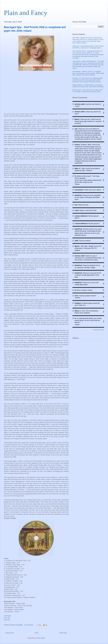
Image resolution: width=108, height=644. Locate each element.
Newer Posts (10, 633)
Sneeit (102, 330)
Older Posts (63, 633)
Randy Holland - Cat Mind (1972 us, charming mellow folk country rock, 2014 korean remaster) (88, 86)
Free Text (7, 618)
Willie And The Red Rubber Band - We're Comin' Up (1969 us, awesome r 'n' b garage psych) (88, 47)
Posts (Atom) (41, 638)
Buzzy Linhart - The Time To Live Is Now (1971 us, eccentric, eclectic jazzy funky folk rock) (88, 91)
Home (37, 633)
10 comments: (29, 625)
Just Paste (7, 616)
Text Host (7, 620)
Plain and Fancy (26, 13)
